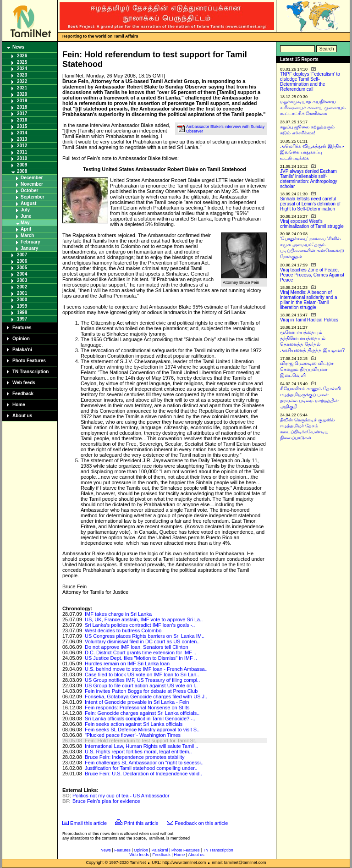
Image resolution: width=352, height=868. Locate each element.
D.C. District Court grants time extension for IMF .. (140, 652)
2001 (22, 293)
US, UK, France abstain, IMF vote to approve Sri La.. (144, 619)
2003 (22, 280)
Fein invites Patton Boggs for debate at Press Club (141, 691)
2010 (22, 158)
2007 (22, 255)
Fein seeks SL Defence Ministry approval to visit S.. (142, 730)
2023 (22, 75)
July (25, 210)
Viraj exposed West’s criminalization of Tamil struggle (312, 224)
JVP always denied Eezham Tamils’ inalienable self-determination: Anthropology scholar (309, 179)
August (28, 203)
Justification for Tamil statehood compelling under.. (141, 768)
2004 (22, 274)
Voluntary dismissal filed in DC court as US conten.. (142, 641)
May (25, 223)
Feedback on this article (201, 823)
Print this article (141, 823)
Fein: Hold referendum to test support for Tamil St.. (141, 741)
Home (19, 405)
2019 (22, 101)
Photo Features (29, 361)
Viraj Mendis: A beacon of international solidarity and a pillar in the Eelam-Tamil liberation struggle (309, 300)
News (18, 47)
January (29, 248)
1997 (22, 319)
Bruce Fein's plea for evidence (106, 801)
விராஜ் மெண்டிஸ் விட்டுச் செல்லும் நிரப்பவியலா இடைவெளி (307, 369)
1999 (22, 306)
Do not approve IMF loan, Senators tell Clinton (137, 647)
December (32, 178)
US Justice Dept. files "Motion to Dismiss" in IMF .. (141, 658)
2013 (22, 139)
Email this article (88, 823)
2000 (22, 300)
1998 (22, 312)
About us (22, 416)
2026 (22, 56)
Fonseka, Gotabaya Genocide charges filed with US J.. (146, 697)
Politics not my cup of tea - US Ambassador (121, 796)
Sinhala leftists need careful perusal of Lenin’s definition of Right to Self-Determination (310, 204)
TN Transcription (30, 372)
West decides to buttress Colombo (123, 630)
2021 (22, 88)
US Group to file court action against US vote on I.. (141, 686)
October (29, 191)
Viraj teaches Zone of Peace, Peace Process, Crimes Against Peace (312, 275)
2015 (22, 126)
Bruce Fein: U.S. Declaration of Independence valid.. (143, 774)
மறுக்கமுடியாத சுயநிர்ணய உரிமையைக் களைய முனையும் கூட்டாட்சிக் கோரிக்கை (313, 108)
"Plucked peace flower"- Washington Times (133, 735)
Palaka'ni (22, 350)
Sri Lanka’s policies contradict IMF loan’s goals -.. (140, 625)
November (32, 184)
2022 (22, 81)
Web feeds (24, 383)
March (27, 235)
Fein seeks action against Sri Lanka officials (134, 724)
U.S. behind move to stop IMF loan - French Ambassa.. (146, 669)
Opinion (21, 339)
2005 (22, 268)
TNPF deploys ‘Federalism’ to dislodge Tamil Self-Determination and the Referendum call (310, 82)
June (26, 216)
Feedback (23, 394)
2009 (22, 165)
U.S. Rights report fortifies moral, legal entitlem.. (138, 752)
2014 (22, 133)
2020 (22, 94)
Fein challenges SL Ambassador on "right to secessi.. (144, 763)
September (33, 197)
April (26, 229)
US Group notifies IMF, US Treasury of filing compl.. (142, 680)
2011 (22, 152)
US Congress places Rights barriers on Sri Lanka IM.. (145, 636)
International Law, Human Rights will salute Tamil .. (141, 746)
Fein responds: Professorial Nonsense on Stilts (137, 708)
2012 (22, 146)
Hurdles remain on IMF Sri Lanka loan (127, 663)
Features (22, 328)
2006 (22, 261)
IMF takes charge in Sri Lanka (118, 614)
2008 (22, 171)
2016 (22, 120)
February (30, 242)
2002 (22, 287)
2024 (22, 69)
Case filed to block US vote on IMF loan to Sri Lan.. (142, 674)
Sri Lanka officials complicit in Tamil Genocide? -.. (140, 719)
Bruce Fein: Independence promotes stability (135, 757)
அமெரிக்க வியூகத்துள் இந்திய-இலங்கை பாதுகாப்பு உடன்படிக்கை (312, 152)
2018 (22, 107)
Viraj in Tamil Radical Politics (309, 320)
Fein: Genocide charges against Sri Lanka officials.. (142, 713)
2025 (22, 62)
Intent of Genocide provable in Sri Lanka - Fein (137, 702)
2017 (22, 113)
